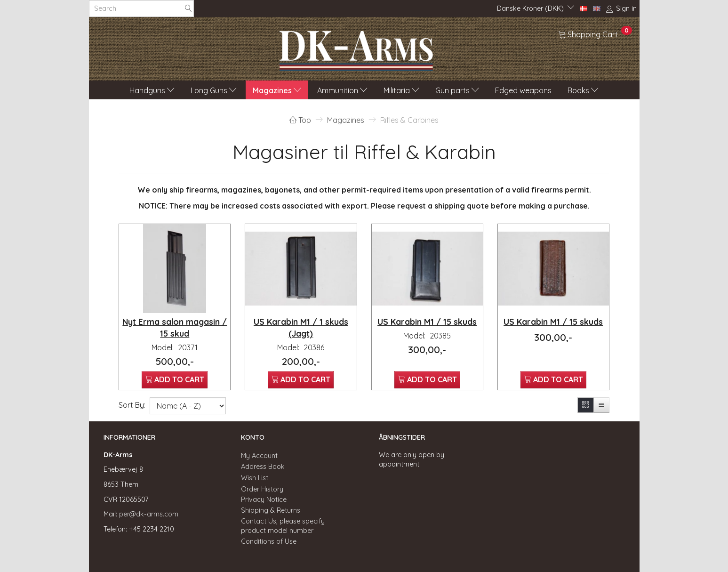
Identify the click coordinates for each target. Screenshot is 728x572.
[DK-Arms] (356, 48)
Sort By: (132, 405)
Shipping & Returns (271, 510)
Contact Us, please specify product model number (283, 526)
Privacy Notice (264, 499)
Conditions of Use (269, 541)
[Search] (188, 9)
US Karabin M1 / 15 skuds (427, 322)
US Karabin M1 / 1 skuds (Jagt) (301, 327)
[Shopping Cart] (595, 34)
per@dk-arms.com (149, 514)
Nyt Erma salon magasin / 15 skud (175, 327)
